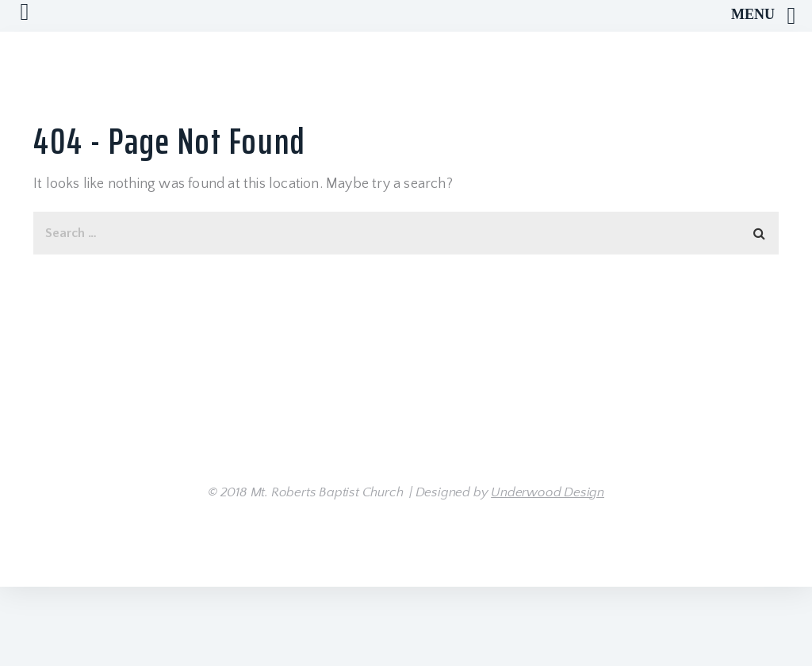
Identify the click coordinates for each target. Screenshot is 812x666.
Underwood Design (548, 492)
